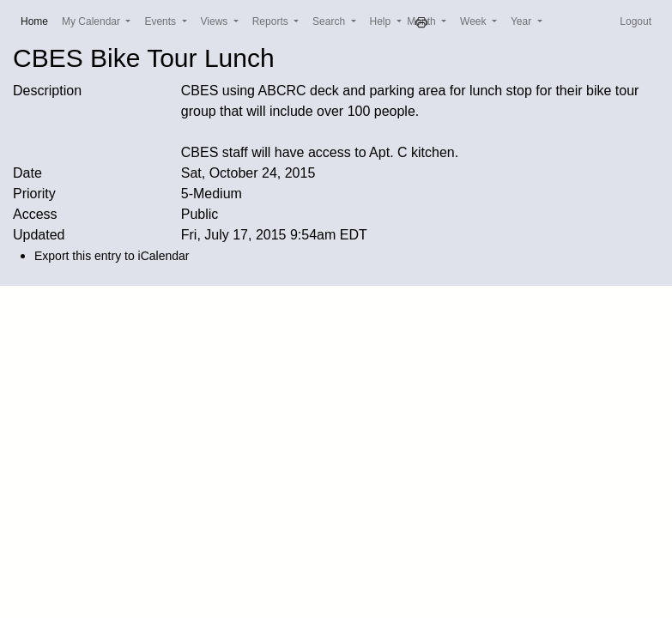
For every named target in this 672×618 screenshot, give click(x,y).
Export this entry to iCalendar (112, 256)
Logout (636, 21)
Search (330, 21)
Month (423, 21)
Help (382, 21)
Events (161, 21)
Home (38, 20)
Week (475, 21)
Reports (272, 21)
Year (523, 21)
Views (216, 21)
